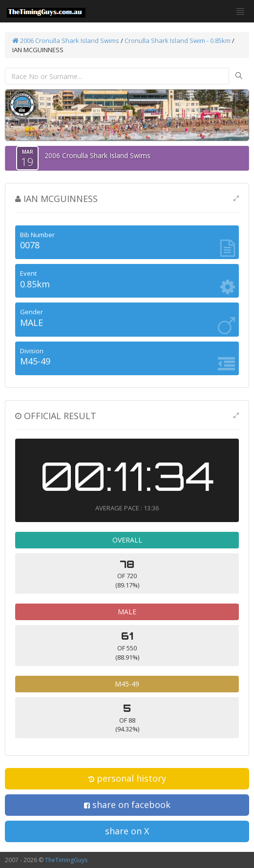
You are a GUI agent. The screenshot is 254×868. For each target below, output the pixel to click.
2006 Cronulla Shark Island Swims (66, 40)
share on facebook (127, 805)
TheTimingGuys (66, 860)
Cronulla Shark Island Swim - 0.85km (178, 40)
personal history (127, 778)
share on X (127, 831)
